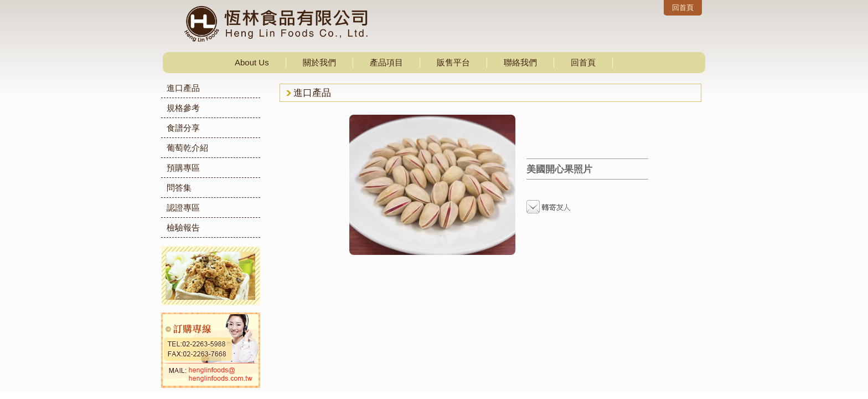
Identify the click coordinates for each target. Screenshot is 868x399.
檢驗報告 (183, 227)
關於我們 (319, 62)
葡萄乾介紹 (187, 148)
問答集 (179, 188)
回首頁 (683, 7)
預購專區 (183, 168)
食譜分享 (183, 128)
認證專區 (183, 208)
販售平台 (453, 62)
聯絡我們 (520, 62)
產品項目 (386, 62)
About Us (252, 62)
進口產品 (183, 88)
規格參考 (183, 108)
